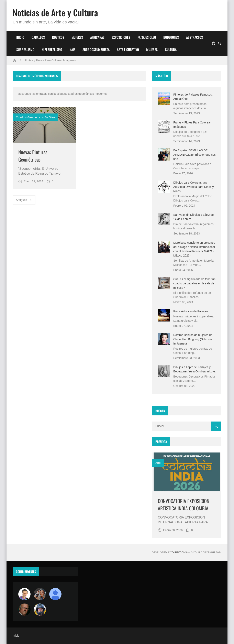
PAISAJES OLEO (147, 37)
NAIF (72, 50)
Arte (158, 463)
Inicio (16, 636)
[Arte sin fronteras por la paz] (24, 594)
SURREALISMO (25, 50)
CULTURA (171, 50)
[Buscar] (220, 43)
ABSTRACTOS (194, 37)
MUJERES (77, 37)
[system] (213, 43)
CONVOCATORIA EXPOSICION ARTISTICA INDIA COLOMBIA (184, 504)
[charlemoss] (24, 610)
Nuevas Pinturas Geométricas (33, 156)
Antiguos (24, 200)
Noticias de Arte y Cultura (55, 12)
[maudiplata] (40, 610)
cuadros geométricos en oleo (35, 117)
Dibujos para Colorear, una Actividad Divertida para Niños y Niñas (193, 187)
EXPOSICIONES (121, 37)
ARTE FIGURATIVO (128, 50)
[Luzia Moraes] (40, 594)
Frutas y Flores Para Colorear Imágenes (50, 60)
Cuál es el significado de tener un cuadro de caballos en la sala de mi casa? (194, 283)
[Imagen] (44, 125)
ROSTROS (58, 37)
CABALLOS (38, 37)
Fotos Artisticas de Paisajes (191, 311)
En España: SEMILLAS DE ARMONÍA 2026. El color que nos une (194, 155)
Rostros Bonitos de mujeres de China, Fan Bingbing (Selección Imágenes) (193, 339)
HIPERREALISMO (52, 50)
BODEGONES (171, 37)
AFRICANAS (97, 37)
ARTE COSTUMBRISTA (96, 50)
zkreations (179, 553)
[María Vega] (55, 594)
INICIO (20, 37)
